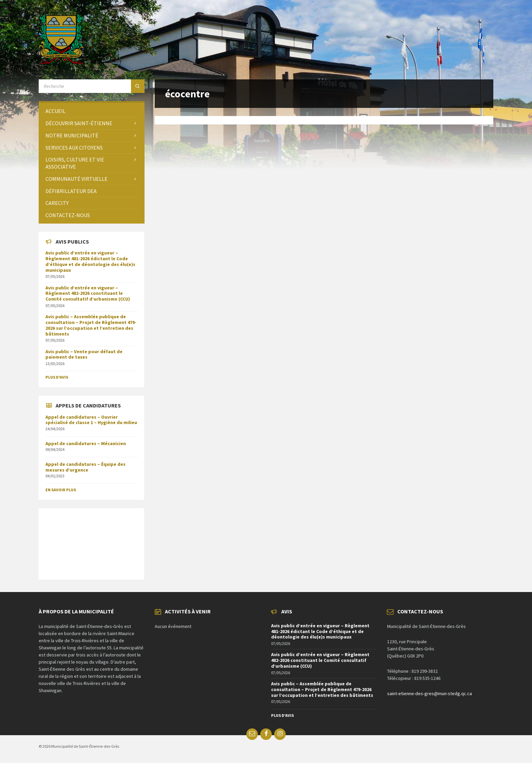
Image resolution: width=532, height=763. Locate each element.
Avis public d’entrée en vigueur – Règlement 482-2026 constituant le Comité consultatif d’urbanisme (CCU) (88, 293)
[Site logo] (61, 63)
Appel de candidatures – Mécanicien (86, 443)
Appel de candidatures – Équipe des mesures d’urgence (85, 467)
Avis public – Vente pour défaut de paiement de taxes (84, 354)
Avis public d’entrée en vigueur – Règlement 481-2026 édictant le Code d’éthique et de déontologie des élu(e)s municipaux (90, 261)
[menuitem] (92, 111)
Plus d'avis (57, 377)
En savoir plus (61, 490)
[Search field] (92, 86)
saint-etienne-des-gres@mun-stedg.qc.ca (430, 693)
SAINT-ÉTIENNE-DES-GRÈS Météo (92, 540)
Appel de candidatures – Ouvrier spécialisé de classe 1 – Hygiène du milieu (91, 420)
